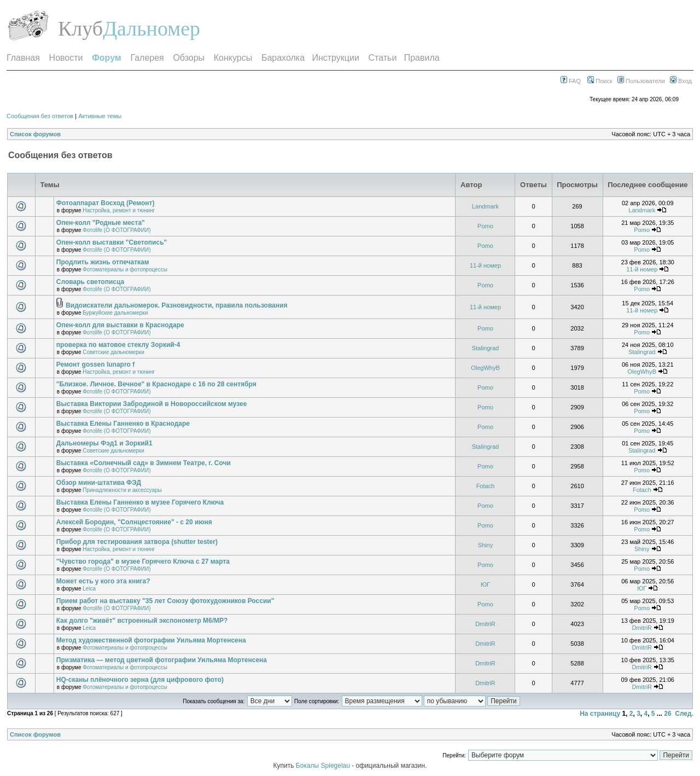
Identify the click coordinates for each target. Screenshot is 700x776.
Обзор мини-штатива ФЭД (99, 483)
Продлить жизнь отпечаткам (103, 262)
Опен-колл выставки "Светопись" (112, 242)
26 (667, 714)
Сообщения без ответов (40, 116)
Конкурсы (233, 58)
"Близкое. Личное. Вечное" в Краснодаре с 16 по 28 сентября (156, 384)
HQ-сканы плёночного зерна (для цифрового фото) (140, 680)
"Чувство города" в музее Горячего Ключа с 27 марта (143, 561)
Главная (23, 58)
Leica (89, 589)
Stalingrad (486, 348)
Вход (681, 81)
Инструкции (335, 58)
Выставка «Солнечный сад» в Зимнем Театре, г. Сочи (144, 463)
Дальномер (151, 28)
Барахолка (283, 58)
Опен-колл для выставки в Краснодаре (120, 325)
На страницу (600, 714)
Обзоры (189, 58)
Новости (66, 58)
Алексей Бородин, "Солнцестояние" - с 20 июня (134, 522)
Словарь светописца (90, 282)
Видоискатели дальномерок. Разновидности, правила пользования (176, 305)
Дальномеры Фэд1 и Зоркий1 (104, 443)
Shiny (486, 545)
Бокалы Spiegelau (324, 766)
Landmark (485, 206)
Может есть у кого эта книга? (103, 581)
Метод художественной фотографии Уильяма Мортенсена (151, 640)
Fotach (486, 486)
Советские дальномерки (113, 352)
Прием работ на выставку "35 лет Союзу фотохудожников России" (165, 601)
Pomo (485, 226)
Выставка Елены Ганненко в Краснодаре (123, 424)
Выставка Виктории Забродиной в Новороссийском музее (152, 404)
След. (684, 714)
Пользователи (641, 81)
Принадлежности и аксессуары (122, 490)
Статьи (383, 58)
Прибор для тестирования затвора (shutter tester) (137, 542)
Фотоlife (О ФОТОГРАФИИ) (116, 230)
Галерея (147, 58)
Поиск (600, 81)
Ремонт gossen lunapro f (95, 364)
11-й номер (485, 265)
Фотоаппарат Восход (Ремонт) (106, 203)
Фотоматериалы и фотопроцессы (125, 270)
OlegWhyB (485, 368)
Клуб (80, 28)
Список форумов (35, 134)
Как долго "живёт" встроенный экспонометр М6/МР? (142, 621)
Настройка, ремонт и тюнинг (119, 210)
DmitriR (485, 624)
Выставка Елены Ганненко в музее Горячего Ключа (140, 502)
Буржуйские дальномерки (115, 313)
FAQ (571, 81)
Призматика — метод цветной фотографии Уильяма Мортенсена (162, 660)
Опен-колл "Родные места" (101, 223)
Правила (422, 58)
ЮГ (485, 584)
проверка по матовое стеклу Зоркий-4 (118, 345)
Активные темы (100, 116)
